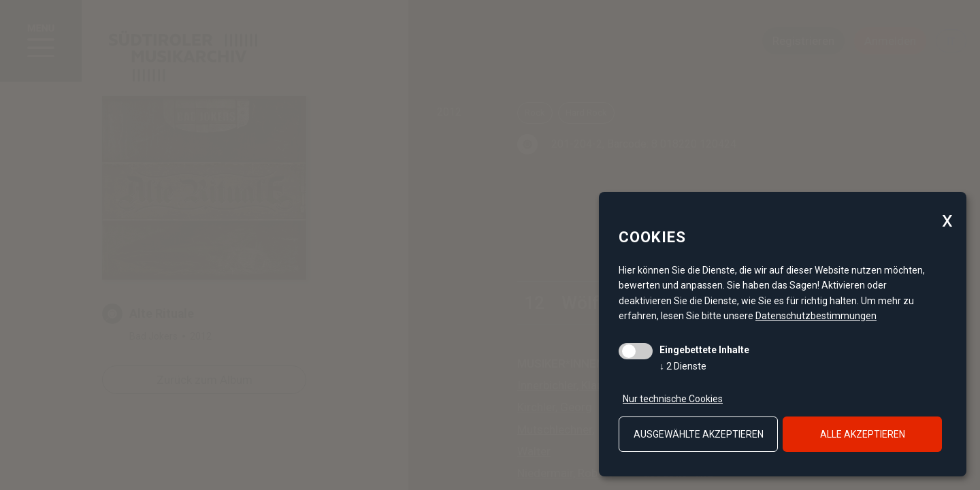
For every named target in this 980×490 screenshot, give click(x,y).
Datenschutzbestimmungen (816, 316)
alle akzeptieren (863, 434)
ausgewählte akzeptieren (699, 434)
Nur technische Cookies (673, 399)
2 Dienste (683, 366)
